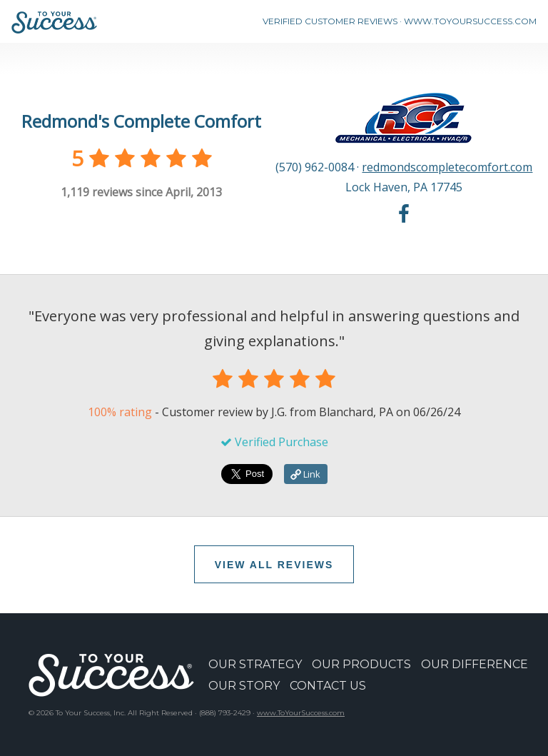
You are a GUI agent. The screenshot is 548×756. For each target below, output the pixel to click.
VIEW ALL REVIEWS (274, 565)
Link (305, 474)
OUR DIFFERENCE (475, 664)
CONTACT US (328, 686)
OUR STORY (244, 686)
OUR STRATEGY (255, 664)
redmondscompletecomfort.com (447, 167)
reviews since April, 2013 (141, 192)
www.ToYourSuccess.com (301, 713)
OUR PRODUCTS (361, 664)
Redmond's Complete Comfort (141, 121)
